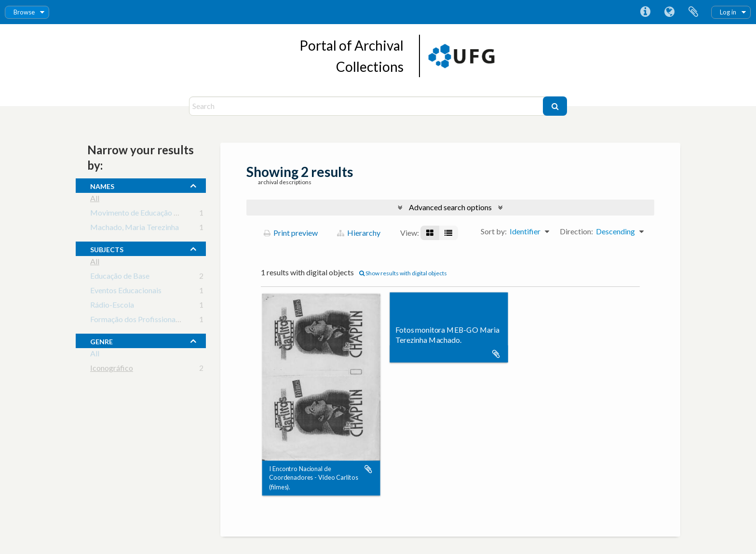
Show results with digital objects (403, 273)
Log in (728, 12)
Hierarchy (359, 233)
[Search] (367, 106)
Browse (24, 12)
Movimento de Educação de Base (145, 214)
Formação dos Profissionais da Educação (157, 321)
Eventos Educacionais (126, 292)
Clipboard (693, 12)
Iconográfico (112, 370)
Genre (101, 340)
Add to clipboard (368, 469)
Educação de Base (120, 277)
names (102, 185)
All (95, 200)
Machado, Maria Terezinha (135, 229)
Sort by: (494, 231)
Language (669, 12)
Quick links (645, 12)
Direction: (576, 231)
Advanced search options (450, 207)
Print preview (291, 233)
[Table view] (448, 233)
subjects (107, 248)
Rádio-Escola (112, 306)
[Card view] (430, 233)
